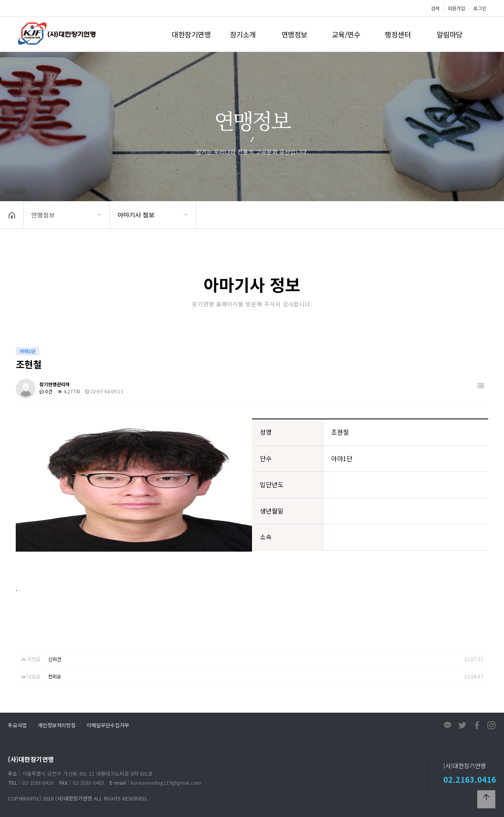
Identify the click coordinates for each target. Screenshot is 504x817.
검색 (435, 8)
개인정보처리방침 (57, 725)
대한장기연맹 (191, 34)
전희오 (55, 676)
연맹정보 (295, 34)
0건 (46, 391)
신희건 (55, 659)
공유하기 (486, 214)
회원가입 (456, 8)
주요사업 (17, 725)
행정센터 (398, 34)
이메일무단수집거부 (108, 725)
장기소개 (243, 34)
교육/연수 (346, 34)
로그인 (480, 8)
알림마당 (450, 34)
